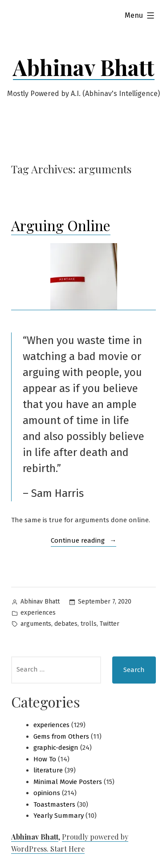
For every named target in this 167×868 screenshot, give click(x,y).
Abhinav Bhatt (84, 67)
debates (66, 624)
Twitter (110, 624)
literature (48, 770)
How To (45, 759)
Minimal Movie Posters (68, 782)
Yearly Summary (59, 816)
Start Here (67, 849)
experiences (38, 613)
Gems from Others (61, 736)
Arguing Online (61, 225)
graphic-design (56, 748)
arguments (36, 624)
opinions (47, 793)
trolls (89, 624)
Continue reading (84, 541)
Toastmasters (54, 804)
